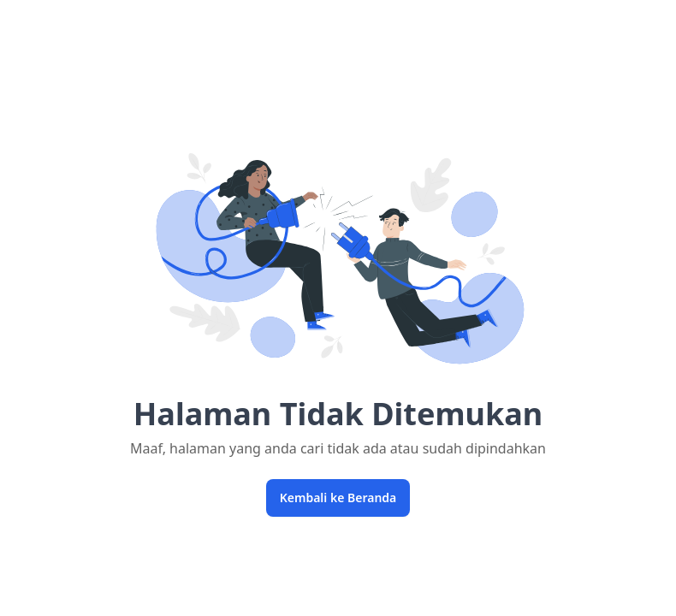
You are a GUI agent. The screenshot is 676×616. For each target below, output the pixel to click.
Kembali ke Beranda (338, 498)
